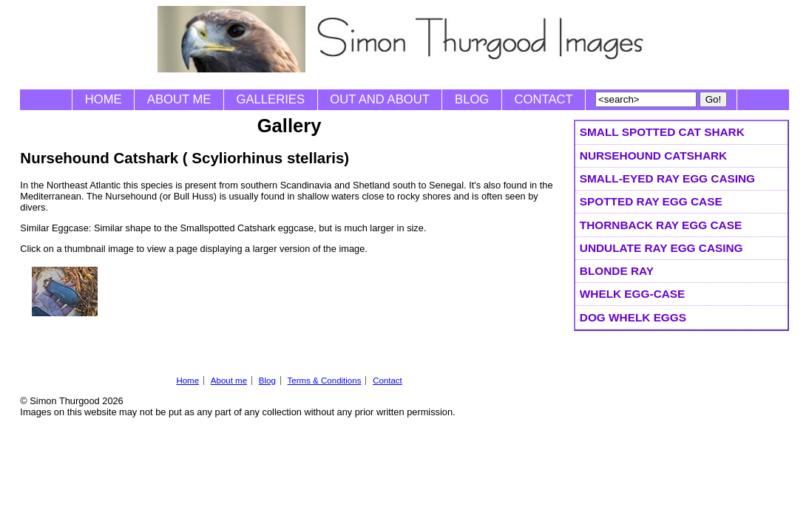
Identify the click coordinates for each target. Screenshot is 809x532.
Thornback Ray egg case (661, 225)
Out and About (380, 99)
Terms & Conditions (325, 381)
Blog (472, 99)
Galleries (271, 99)
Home (104, 99)
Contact (544, 99)
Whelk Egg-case (633, 294)
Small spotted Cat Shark (662, 132)
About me (179, 99)
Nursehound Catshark (653, 156)
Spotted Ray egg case (651, 201)
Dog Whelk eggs (633, 317)
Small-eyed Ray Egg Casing (667, 178)
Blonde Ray (617, 271)
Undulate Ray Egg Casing (661, 248)
